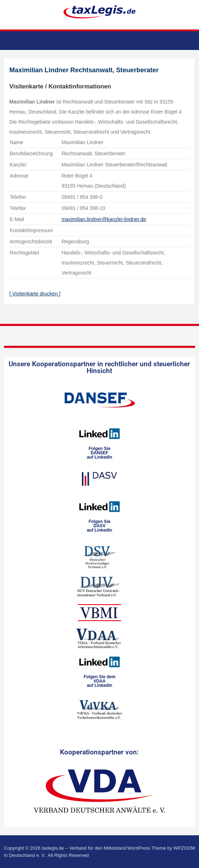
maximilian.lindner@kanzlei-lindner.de (104, 219)
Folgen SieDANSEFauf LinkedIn (100, 453)
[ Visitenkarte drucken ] (35, 294)
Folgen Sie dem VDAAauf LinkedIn (100, 681)
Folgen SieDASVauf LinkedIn (100, 526)
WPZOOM (184, 848)
